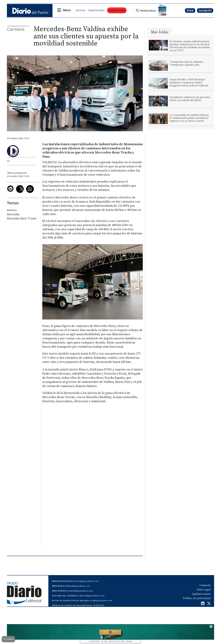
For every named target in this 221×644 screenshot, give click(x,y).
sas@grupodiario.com (102, 601)
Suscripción (205, 10)
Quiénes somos (201, 594)
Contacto (205, 585)
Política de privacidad (197, 598)
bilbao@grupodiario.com (78, 586)
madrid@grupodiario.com (80, 591)
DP (8, 161)
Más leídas (160, 32)
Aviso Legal (204, 590)
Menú (67, 10)
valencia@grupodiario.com (92, 596)
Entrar (190, 10)
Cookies (8, 639)
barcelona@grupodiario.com (85, 581)
